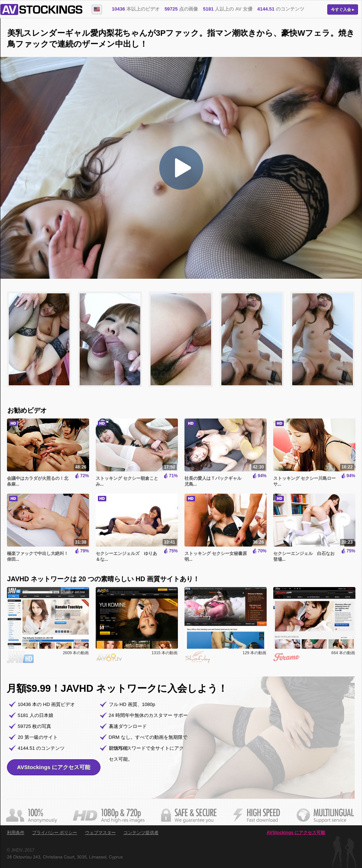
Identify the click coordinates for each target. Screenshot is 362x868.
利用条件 (16, 833)
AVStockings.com (41, 9)
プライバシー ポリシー (55, 833)
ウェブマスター (100, 833)
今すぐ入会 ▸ (343, 9)
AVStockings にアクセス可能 (54, 767)
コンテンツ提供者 (141, 833)
